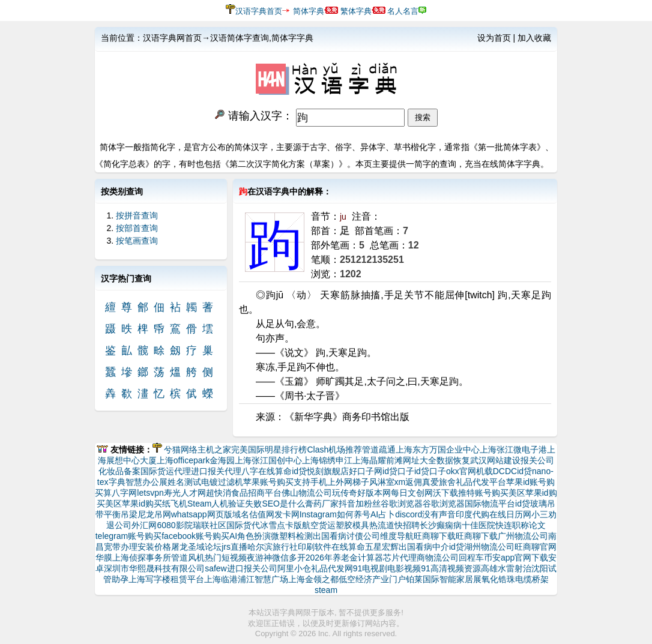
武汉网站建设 (495, 460)
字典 (117, 482)
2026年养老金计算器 (344, 558)
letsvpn (150, 493)
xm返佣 (409, 482)
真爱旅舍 (439, 482)
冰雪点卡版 (281, 525)
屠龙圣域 (188, 547)
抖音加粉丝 (360, 504)
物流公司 (442, 558)
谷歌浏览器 (402, 504)
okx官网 (461, 471)
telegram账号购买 (128, 536)
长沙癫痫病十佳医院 (457, 525)
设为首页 (494, 38)
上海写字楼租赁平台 (166, 579)
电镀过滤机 (222, 482)
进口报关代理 (216, 471)
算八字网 (120, 493)
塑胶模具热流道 (365, 525)
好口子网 (366, 471)
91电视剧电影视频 (387, 568)
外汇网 (144, 525)
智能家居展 (460, 579)
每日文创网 (412, 493)
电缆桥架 (532, 579)
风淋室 (382, 482)
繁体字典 (356, 11)
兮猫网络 (181, 450)
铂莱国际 (423, 579)
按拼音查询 (137, 215)
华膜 (104, 558)
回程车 (471, 558)
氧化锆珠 (498, 579)
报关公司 (537, 460)
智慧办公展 (146, 482)
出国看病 (330, 536)
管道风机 (188, 558)
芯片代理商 (404, 558)
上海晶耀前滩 (378, 460)
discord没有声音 (425, 514)
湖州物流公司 (489, 547)
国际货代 (243, 525)
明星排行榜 (286, 450)
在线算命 (348, 547)
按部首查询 (137, 228)
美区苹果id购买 (134, 504)
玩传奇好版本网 (361, 493)
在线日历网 (510, 514)
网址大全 (420, 460)
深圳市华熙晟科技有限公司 (154, 568)
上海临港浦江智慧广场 (246, 579)
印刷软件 (315, 547)
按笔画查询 (137, 241)
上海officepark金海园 (196, 460)
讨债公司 (363, 536)
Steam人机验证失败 (225, 504)
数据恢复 (453, 460)
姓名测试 (184, 482)
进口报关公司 (252, 568)
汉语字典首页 (259, 11)
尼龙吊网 (154, 514)
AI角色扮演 (250, 536)
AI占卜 (383, 514)
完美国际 (248, 450)
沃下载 (445, 493)
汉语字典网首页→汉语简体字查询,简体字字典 (228, 38)
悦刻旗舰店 (328, 471)
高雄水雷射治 (506, 568)
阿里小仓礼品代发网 (315, 568)
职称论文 (529, 525)
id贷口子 (398, 471)
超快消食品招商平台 (244, 493)
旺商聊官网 (536, 547)
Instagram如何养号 (335, 514)
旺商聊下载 (435, 536)
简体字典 (309, 11)
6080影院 (174, 525)
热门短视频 (226, 558)
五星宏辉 (382, 547)
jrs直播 (234, 547)
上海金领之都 (313, 579)
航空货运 (319, 525)
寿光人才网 (185, 493)
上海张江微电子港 (513, 450)
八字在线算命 (267, 471)
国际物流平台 (490, 504)
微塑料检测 (292, 536)
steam (326, 590)
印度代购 (472, 514)
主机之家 (214, 450)
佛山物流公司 (307, 493)
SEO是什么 (283, 504)
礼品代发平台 (481, 482)
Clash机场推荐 (334, 450)
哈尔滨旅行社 (273, 547)
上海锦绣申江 (327, 460)
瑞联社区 (210, 525)
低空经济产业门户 (372, 579)
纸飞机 (175, 504)
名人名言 (403, 11)
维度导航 (397, 536)
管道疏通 (379, 450)
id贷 (299, 471)
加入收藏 (534, 38)
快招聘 (407, 525)
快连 (504, 525)
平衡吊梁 (121, 514)
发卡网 (287, 514)
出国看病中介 (424, 547)
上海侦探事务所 (142, 558)
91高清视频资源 (451, 568)
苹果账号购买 (268, 482)
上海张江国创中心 (268, 460)
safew (216, 568)
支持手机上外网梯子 (331, 482)
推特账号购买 (483, 493)
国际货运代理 (166, 471)
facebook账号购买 (195, 536)
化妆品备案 (119, 471)
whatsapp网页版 (202, 514)
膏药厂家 (322, 504)
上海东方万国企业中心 (438, 450)
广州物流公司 (523, 536)
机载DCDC (497, 471)
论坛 (213, 547)
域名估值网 (253, 514)
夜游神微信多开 (276, 558)
